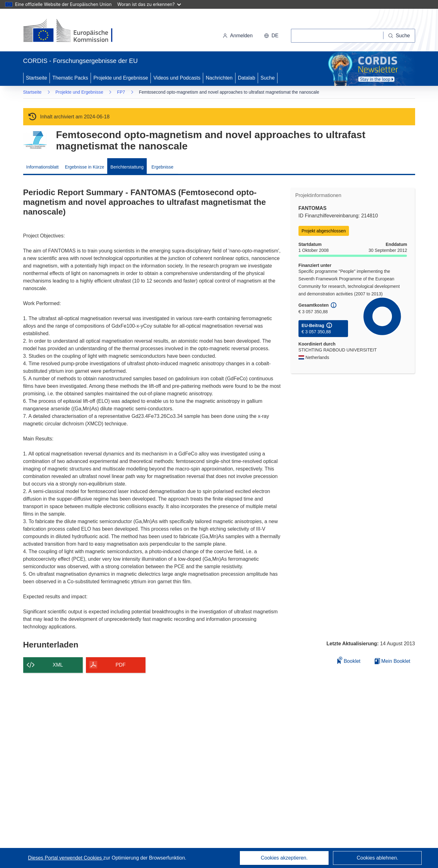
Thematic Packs (70, 78)
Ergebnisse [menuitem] (162, 167)
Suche (268, 78)
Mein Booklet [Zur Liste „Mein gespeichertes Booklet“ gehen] (393, 661)
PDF (121, 665)
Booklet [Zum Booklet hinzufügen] (349, 660)
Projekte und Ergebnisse (121, 78)
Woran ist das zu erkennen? (149, 4)
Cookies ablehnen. (378, 858)
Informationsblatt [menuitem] (43, 167)
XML (58, 665)
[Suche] (399, 36)
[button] (271, 36)
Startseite (37, 78)
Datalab (247, 78)
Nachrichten (219, 78)
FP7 (121, 92)
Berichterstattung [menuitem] (127, 167)
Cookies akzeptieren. (284, 858)
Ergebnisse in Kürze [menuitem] (84, 167)
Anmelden (238, 36)
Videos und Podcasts (177, 78)
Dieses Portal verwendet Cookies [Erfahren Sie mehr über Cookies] (66, 858)
